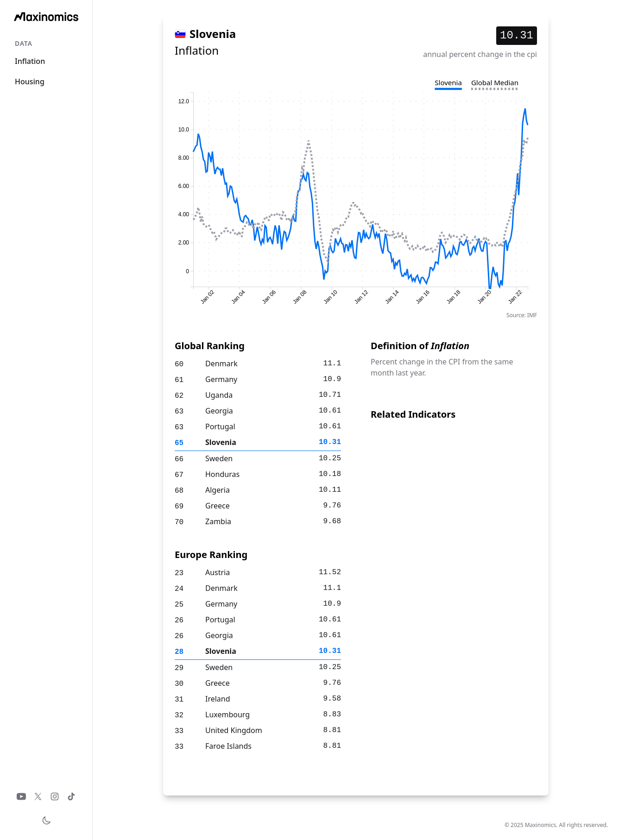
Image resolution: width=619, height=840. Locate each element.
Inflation (30, 61)
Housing (30, 81)
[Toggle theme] (46, 821)
